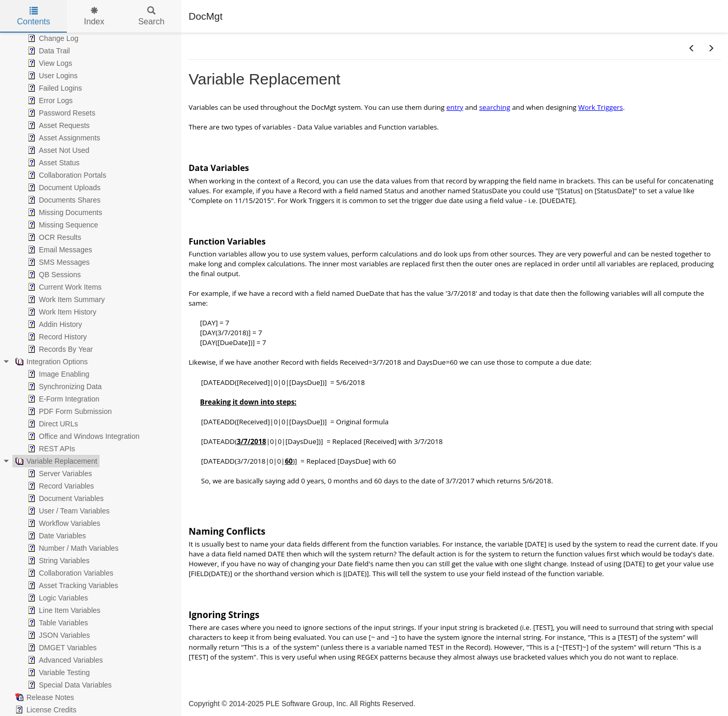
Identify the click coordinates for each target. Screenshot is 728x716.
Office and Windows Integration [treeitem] (82, 436)
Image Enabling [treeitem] (57, 374)
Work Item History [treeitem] (61, 312)
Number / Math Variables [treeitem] (72, 548)
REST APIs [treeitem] (50, 449)
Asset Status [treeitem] (53, 163)
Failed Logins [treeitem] (54, 88)
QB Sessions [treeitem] (53, 275)
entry (455, 107)
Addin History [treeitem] (54, 324)
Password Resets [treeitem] (60, 113)
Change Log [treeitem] (52, 38)
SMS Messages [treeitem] (58, 262)
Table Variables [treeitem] (57, 623)
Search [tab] (152, 16)
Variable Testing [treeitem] (58, 672)
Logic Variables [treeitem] (57, 598)
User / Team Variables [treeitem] (67, 511)
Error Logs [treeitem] (49, 101)
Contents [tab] (34, 16)
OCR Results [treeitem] (53, 237)
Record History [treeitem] (56, 337)
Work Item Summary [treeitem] (65, 299)
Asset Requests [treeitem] (58, 125)
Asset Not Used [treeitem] (57, 150)
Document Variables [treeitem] (65, 498)
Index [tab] (94, 16)
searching (495, 107)
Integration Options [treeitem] (50, 362)
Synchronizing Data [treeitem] (63, 386)
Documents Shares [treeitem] (63, 200)
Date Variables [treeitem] (56, 536)
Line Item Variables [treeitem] (63, 610)
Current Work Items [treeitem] (63, 287)
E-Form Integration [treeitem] (62, 399)
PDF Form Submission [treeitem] (69, 411)
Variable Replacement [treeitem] (55, 461)
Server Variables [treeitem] (59, 474)
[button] (692, 49)
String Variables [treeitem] (58, 561)
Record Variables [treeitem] (60, 486)
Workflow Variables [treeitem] (63, 523)
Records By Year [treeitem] (59, 349)
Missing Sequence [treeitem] (62, 225)
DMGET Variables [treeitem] (61, 648)
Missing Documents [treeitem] (64, 212)
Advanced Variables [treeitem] (64, 660)
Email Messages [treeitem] (59, 250)
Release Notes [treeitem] (44, 697)
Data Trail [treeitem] (48, 51)
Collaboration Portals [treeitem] (66, 175)
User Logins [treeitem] (52, 76)
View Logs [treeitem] (49, 63)
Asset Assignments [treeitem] (63, 138)
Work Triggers (601, 107)
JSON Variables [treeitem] (58, 635)
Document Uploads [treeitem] (63, 188)
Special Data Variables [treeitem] (69, 685)
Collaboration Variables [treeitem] (69, 573)
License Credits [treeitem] (45, 710)
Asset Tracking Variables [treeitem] (72, 585)
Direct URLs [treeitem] (52, 424)
